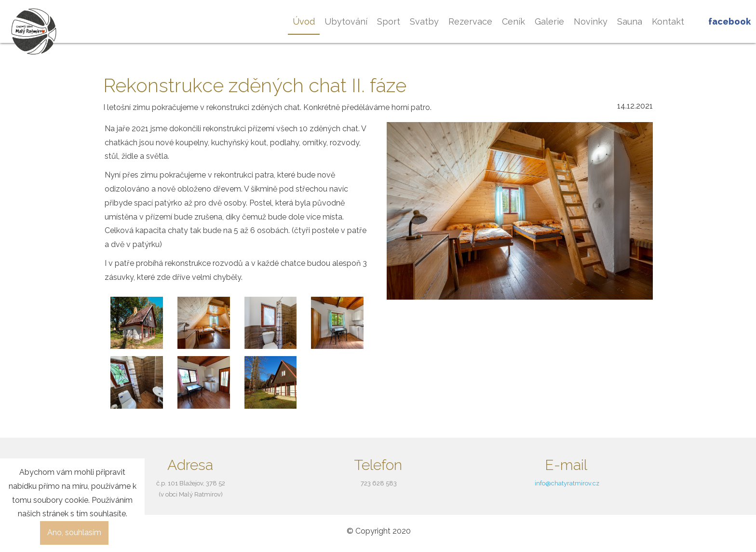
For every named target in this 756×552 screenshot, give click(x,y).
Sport (389, 21)
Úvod (304, 21)
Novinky (591, 21)
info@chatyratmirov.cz (567, 483)
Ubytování (346, 21)
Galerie (549, 21)
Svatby (424, 21)
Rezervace (470, 21)
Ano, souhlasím (74, 532)
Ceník (513, 21)
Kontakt (668, 21)
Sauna (630, 21)
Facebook (729, 21)
